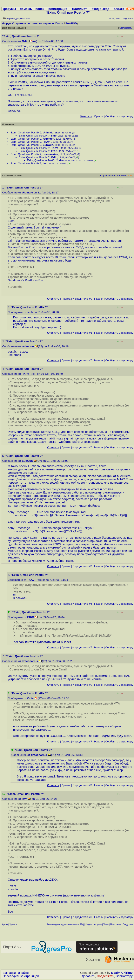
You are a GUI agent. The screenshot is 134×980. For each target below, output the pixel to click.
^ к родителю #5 (82, 604)
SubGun (48, 145)
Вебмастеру (124, 976)
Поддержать (106, 976)
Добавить (89, 976)
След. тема (128, 924)
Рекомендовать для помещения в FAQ (65, 924)
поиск (40, 9)
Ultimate (48, 133)
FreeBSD (71, 23)
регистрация (58, 9)
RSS (130, 176)
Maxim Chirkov (122, 973)
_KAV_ (47, 142)
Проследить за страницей (21, 976)
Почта (59, 23)
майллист (79, 9)
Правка (99, 116)
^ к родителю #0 (82, 299)
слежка (119, 9)
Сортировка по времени (113, 176)
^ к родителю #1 (82, 333)
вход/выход (100, 9)
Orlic (25, 41)
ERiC (54, 151)
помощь (26, 9)
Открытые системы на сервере (33, 23)
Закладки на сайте (16, 973)
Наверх (99, 299)
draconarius (50, 154)
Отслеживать (126, 28)
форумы (10, 9)
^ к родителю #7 (82, 741)
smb (54, 136)
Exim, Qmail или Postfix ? (26, 133)
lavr (45, 163)
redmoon (48, 139)
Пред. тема (116, 924)
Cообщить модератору (119, 116)
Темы (106, 924)
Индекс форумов (94, 924)
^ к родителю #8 (82, 785)
